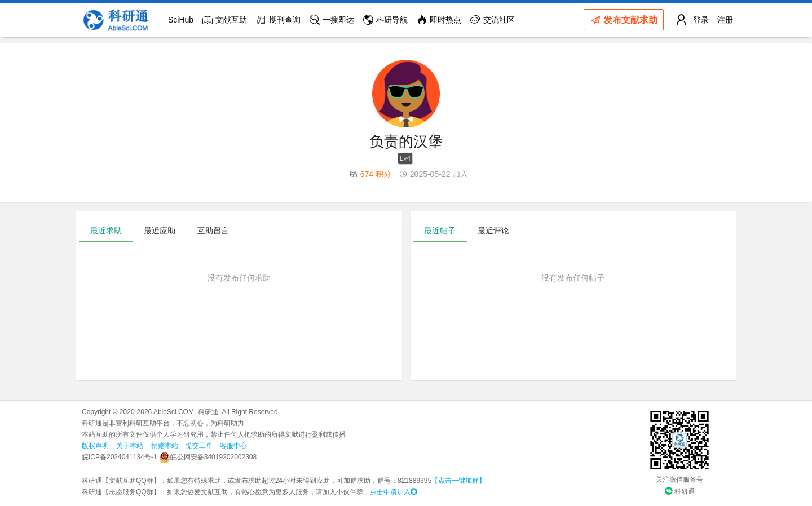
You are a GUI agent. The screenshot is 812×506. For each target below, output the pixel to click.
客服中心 (233, 446)
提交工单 (199, 446)
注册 (725, 20)
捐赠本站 (165, 446)
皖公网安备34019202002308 (208, 457)
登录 (701, 20)
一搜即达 (332, 20)
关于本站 (130, 446)
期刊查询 (278, 20)
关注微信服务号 (679, 480)
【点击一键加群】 (458, 481)
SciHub (181, 20)
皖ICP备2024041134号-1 (119, 457)
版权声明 (95, 446)
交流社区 (493, 20)
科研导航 (385, 20)
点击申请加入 (394, 492)
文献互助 (225, 20)
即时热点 (439, 20)
